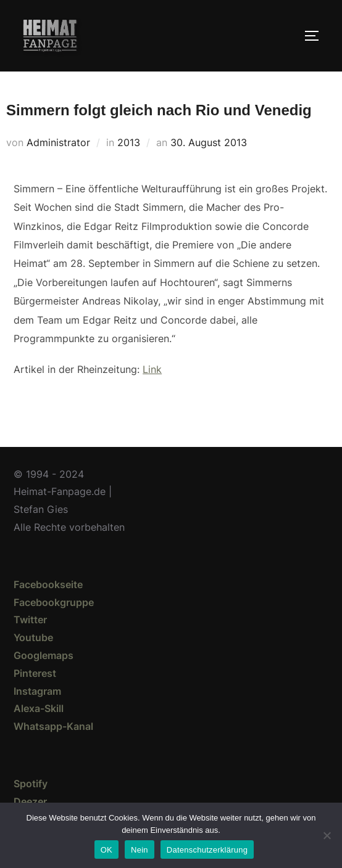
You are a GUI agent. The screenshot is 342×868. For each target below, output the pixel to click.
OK (106, 850)
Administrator (58, 142)
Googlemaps (44, 655)
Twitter (30, 620)
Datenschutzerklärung (207, 850)
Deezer (30, 801)
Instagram (37, 691)
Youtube (33, 637)
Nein (140, 850)
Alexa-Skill (39, 708)
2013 (129, 142)
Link (152, 369)
